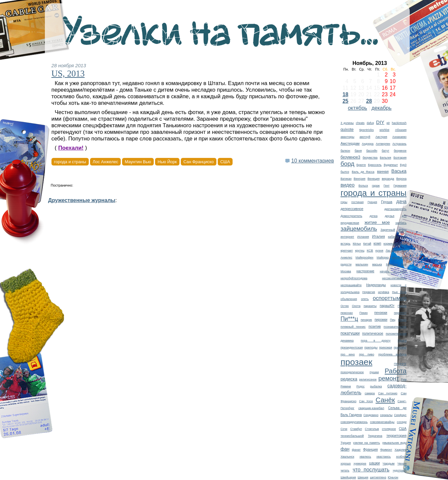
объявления (349, 299)
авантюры (347, 137)
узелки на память (367, 443)
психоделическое (352, 372)
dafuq (370, 123)
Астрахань (399, 144)
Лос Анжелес (105, 162)
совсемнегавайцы (382, 422)
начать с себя (393, 271)
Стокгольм (372, 429)
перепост (400, 313)
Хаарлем (400, 450)
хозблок (401, 457)
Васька (399, 171)
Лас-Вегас (392, 251)
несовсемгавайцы (394, 278)
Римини (346, 386)
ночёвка (384, 292)
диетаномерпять (395, 209)
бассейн (372, 151)
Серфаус (400, 415)
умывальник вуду (394, 443)
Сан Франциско (199, 162)
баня (358, 150)
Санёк (385, 400)
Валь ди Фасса (363, 172)
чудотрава (400, 470)
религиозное (368, 379)
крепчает (347, 251)
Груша (387, 202)
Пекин (364, 313)
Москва (346, 271)
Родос (360, 386)
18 (345, 94)
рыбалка (376, 386)
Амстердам (350, 143)
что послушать (371, 470)
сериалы (386, 415)
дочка (373, 216)
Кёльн (357, 244)
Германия (400, 186)
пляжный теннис (353, 327)
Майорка (383, 257)
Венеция (374, 179)
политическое (373, 333)
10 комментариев (313, 161)
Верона (401, 179)
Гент (387, 186)
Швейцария (348, 477)
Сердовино (371, 415)
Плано (402, 320)
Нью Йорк (399, 292)
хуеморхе (360, 464)
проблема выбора (392, 354)
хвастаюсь (384, 457)
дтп (404, 216)
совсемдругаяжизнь (354, 422)
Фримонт (386, 450)
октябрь (357, 108)
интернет (347, 237)
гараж (376, 186)
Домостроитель (351, 216)
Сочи (344, 429)
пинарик (366, 320)
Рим (404, 379)
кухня (379, 251)
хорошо (346, 464)
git (388, 123)
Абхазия (401, 130)
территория (396, 435)
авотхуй (365, 137)
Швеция (363, 477)
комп (377, 243)
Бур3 (403, 165)
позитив (375, 327)
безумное (400, 151)
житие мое (377, 222)
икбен (402, 230)
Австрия (381, 137)
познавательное (395, 327)
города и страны (373, 193)
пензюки (381, 313)
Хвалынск (347, 457)
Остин (345, 306)
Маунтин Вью (396, 264)
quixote (347, 130)
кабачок (393, 237)
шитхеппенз (378, 477)
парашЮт (387, 306)
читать (345, 470)
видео (348, 185)
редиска (349, 379)
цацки (374, 463)
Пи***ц (349, 319)
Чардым (389, 463)
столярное (389, 429)
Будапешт (391, 165)
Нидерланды (376, 285)
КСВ (370, 250)
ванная (383, 171)
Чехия (402, 463)
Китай (367, 244)
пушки (374, 372)
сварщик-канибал (371, 408)
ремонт (389, 378)
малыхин (362, 264)
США (403, 429)
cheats (360, 123)
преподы (371, 347)
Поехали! (71, 148)
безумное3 (350, 157)
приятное (400, 347)
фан (345, 449)
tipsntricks (367, 130)
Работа (396, 371)
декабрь (382, 108)
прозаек (356, 362)
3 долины (347, 123)
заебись (401, 223)
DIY (380, 122)
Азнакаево (399, 137)
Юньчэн (393, 477)
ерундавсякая (350, 223)
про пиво (367, 354)
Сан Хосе (366, 401)
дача (401, 201)
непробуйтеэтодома (354, 278)
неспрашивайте (351, 285)
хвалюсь (365, 457)
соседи (402, 422)
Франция (370, 449)
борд (347, 164)
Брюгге (361, 165)
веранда (388, 179)
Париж (402, 306)
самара (370, 393)
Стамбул (356, 429)
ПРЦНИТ (400, 364)
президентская (352, 347)
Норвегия (369, 292)
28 (369, 101)
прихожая (385, 347)
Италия (379, 236)
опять (365, 299)
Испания (363, 237)
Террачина (375, 436)
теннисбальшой (352, 436)
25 (345, 101)
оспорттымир (390, 298)
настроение (366, 271)
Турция (346, 443)
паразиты (370, 306)
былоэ (345, 172)
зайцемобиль (359, 229)
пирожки (381, 320)
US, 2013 (68, 74)
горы (344, 202)
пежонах (347, 313)
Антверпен (383, 144)
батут (385, 151)
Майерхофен (365, 257)
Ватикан (346, 179)
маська (377, 264)
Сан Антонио (388, 393)
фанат (356, 450)
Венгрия (359, 179)
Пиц (393, 320)
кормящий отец (395, 243)
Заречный (388, 230)
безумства (370, 157)
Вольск (363, 186)
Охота (356, 306)
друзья (390, 216)
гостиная (357, 202)
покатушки (350, 333)
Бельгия (385, 158)
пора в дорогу (376, 341)
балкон (345, 151)
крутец (360, 251)
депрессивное (352, 209)
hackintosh (399, 123)
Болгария (400, 158)
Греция (372, 202)
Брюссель (375, 165)
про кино (348, 354)
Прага (402, 340)
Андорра (368, 144)
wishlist (384, 130)
